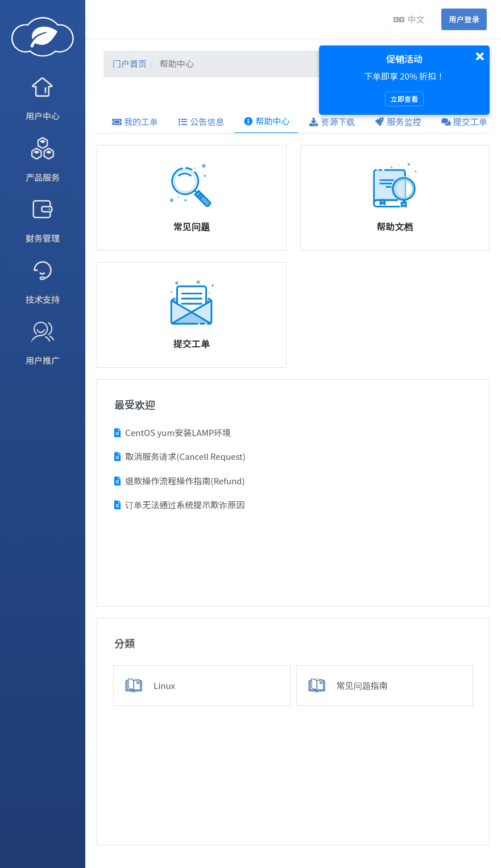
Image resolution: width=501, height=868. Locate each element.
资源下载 (332, 121)
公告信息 (201, 121)
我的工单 (135, 121)
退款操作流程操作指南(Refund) (179, 481)
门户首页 (130, 63)
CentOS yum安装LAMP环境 (173, 432)
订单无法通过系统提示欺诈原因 (179, 504)
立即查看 (404, 99)
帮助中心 (266, 121)
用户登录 (464, 19)
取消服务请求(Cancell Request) (180, 456)
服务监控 (398, 121)
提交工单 (464, 121)
